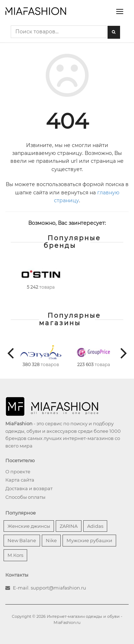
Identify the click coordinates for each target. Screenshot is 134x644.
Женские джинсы (29, 526)
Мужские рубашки (89, 540)
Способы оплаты (25, 497)
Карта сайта (20, 480)
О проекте (18, 472)
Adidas (95, 526)
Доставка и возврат (29, 488)
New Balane (22, 540)
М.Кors (15, 555)
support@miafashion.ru (58, 588)
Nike (51, 540)
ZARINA (69, 526)
